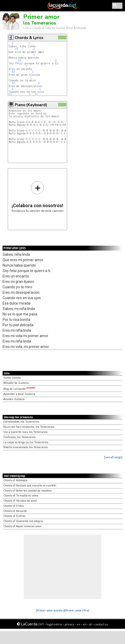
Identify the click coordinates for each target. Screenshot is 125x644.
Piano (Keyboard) (31, 105)
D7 (17, 49)
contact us (101, 624)
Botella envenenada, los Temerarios (26, 447)
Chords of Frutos (14, 506)
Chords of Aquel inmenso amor (22, 526)
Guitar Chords (12, 378)
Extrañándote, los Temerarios (21, 422)
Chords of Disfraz (14, 516)
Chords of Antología (15, 480)
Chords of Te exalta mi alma (21, 496)
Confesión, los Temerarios (19, 437)
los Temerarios (40, 23)
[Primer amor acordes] (50, 610)
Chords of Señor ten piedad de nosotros (28, 491)
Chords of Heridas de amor (20, 501)
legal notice (54, 624)
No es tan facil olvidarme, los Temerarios (29, 427)
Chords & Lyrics (29, 38)
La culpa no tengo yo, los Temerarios (26, 442)
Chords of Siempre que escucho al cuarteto (30, 486)
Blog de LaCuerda (19, 389)
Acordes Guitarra (14, 399)
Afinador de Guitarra (16, 383)
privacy (69, 624)
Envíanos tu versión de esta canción (38, 197)
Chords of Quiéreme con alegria (23, 521)
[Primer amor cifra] (77, 610)
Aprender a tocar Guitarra (19, 394)
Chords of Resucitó (15, 511)
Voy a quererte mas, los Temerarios (25, 432)
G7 (36, 95)
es (79, 624)
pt (90, 624)
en (85, 624)
